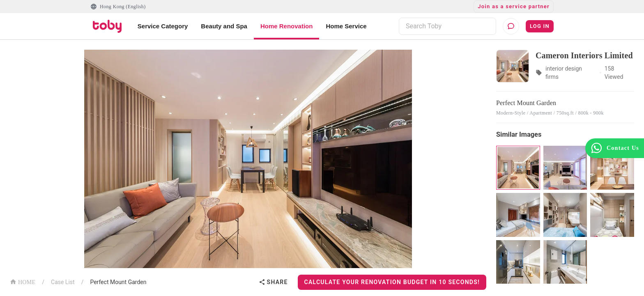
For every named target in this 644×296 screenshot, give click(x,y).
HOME (23, 281)
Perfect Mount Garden (118, 282)
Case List (63, 282)
